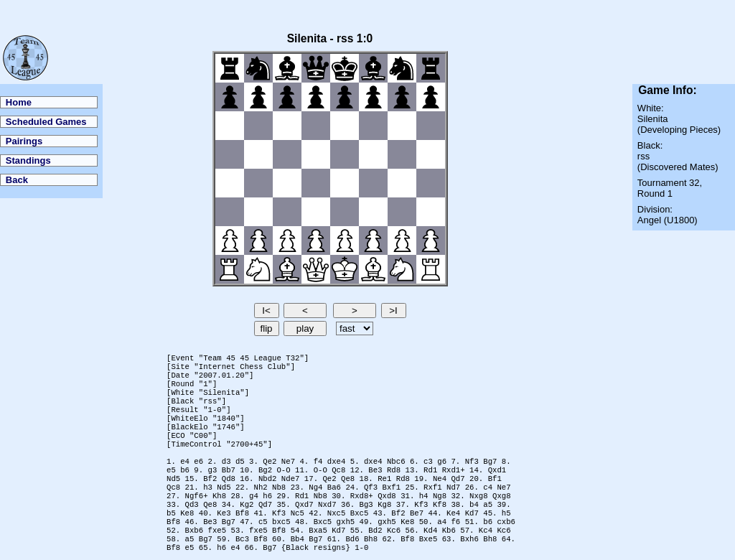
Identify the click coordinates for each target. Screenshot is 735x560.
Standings (28, 160)
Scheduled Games (46, 122)
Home (19, 102)
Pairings (24, 141)
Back (17, 180)
